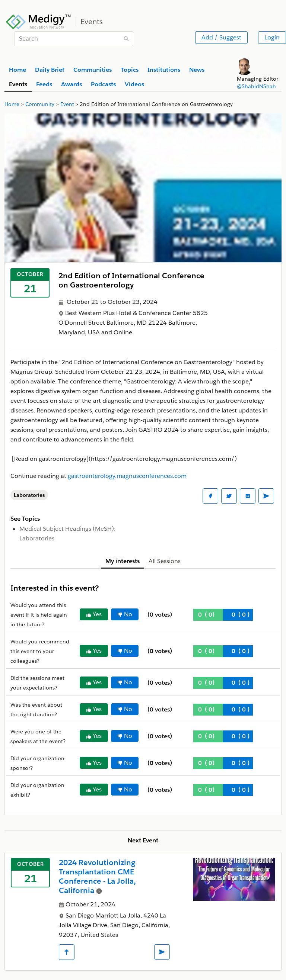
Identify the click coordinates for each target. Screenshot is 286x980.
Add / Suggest (221, 37)
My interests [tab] (123, 561)
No (125, 614)
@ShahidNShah (256, 86)
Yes (94, 614)
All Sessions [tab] (165, 561)
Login (272, 37)
